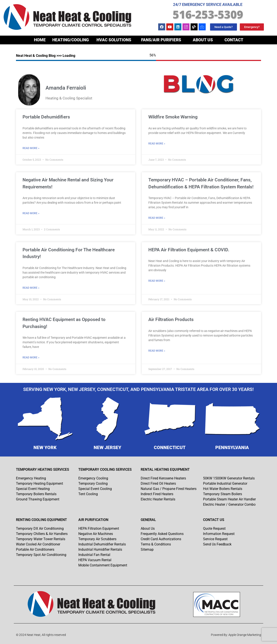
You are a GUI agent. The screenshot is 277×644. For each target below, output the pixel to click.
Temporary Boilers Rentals (36, 494)
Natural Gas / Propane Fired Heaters (169, 489)
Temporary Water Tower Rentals (41, 539)
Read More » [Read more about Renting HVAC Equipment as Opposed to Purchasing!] (31, 358)
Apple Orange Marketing (245, 635)
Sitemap (147, 549)
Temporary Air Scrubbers (97, 539)
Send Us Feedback (217, 544)
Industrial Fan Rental (94, 555)
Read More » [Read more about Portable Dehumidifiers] (31, 148)
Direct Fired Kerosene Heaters (163, 478)
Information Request (219, 534)
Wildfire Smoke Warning (173, 117)
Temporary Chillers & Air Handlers (42, 534)
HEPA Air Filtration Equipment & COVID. (189, 250)
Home (40, 40)
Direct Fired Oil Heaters (158, 483)
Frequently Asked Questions (162, 534)
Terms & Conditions (156, 544)
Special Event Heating (33, 489)
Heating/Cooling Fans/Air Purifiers (119, 40)
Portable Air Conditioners (35, 549)
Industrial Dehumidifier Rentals (102, 544)
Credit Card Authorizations (161, 539)
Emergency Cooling (93, 478)
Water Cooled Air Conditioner (38, 544)
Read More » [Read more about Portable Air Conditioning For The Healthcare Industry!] (31, 288)
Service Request (215, 539)
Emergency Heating (31, 478)
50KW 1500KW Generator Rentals (229, 478)
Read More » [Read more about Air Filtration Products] (157, 351)
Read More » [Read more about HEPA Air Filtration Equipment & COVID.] (157, 281)
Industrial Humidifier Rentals (100, 549)
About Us (205, 40)
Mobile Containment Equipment (103, 565)
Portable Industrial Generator (225, 483)
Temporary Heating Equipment (39, 483)
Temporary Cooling (93, 483)
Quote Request (214, 529)
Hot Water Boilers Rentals (223, 489)
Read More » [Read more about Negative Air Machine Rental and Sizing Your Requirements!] (31, 213)
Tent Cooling (88, 494)
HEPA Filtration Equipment (99, 529)
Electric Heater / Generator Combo (229, 504)
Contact (234, 40)
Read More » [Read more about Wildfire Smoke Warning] (157, 144)
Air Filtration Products (171, 319)
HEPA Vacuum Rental (95, 560)
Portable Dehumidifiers (46, 117)
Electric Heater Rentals (158, 499)
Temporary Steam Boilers (223, 494)
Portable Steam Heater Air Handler (229, 499)
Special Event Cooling (95, 489)
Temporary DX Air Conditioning (40, 529)
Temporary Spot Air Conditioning (41, 555)
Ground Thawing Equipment (38, 499)
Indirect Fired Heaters (157, 494)
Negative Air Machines (96, 534)
